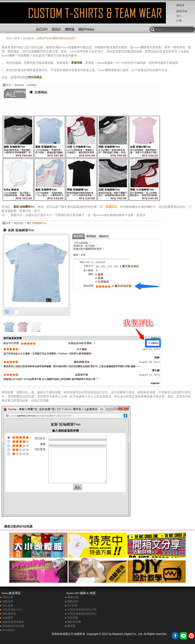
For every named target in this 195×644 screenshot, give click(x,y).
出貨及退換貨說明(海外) (82, 614)
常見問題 (73, 618)
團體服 (70, 29)
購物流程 (182, 11)
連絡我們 (8, 601)
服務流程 (73, 601)
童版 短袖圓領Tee (24, 207)
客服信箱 (77, 63)
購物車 (180, 5)
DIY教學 (72, 605)
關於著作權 (74, 622)
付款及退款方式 (12, 610)
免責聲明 (8, 618)
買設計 (56, 29)
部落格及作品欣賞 (13, 626)
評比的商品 (35, 77)
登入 (179, 16)
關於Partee (86, 29)
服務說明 (73, 597)
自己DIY (42, 29)
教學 (17, 38)
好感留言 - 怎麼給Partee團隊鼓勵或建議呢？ (16, 17)
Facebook (8, 630)
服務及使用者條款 (13, 622)
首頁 (9, 38)
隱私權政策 (9, 614)
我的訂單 (8, 597)
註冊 (179, 21)
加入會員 (8, 605)
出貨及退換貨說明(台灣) (82, 610)
